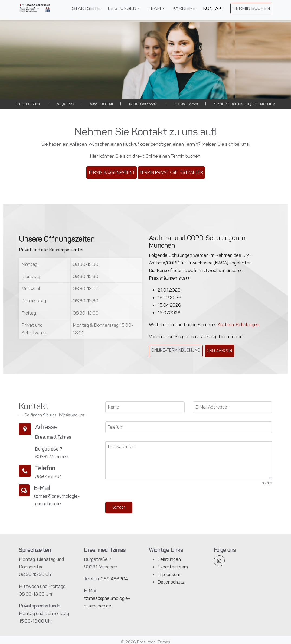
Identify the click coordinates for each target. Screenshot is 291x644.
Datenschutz (171, 582)
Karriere (184, 8)
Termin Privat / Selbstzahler (171, 172)
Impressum (169, 574)
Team (154, 8)
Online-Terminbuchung (176, 350)
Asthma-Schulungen (238, 325)
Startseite (86, 8)
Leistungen (122, 8)
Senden (119, 507)
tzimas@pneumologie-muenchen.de (249, 104)
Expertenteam (173, 567)
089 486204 (149, 104)
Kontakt (214, 8)
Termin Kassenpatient (112, 172)
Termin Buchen (251, 8)
